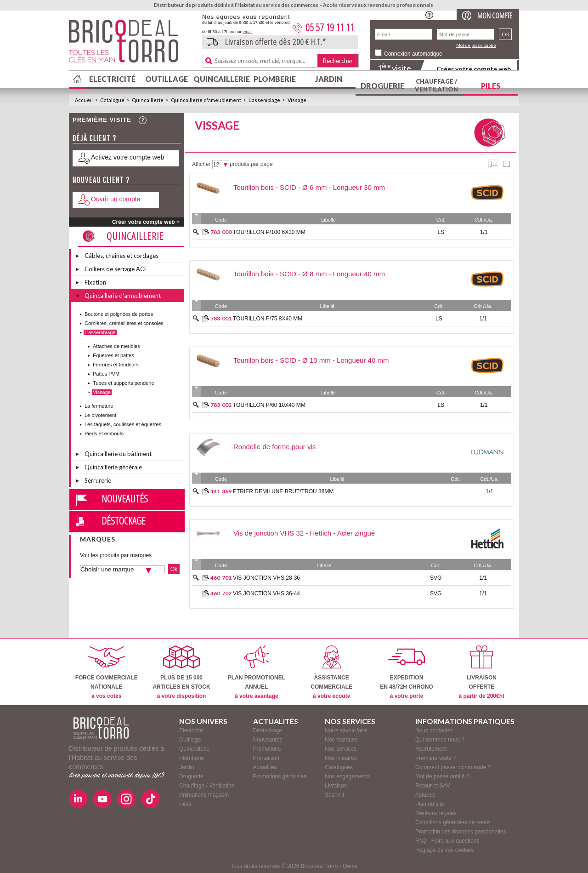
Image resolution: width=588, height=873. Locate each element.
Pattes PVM (106, 374)
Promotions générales (280, 776)
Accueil (84, 100)
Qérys (350, 866)
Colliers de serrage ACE (116, 269)
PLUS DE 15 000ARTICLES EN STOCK (181, 672)
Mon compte (495, 15)
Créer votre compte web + (146, 222)
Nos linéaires (341, 758)
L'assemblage (264, 100)
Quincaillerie (220, 79)
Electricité (112, 79)
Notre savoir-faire (346, 730)
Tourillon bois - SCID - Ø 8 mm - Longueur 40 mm (309, 274)
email (248, 32)
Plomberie (275, 79)
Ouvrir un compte (116, 199)
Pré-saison (266, 758)
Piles (491, 86)
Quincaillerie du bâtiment (118, 454)
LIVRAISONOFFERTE (482, 672)
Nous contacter (434, 730)
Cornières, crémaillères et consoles (124, 323)
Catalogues (339, 767)
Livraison (336, 786)
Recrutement (431, 749)
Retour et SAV (433, 786)
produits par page (251, 164)
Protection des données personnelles (461, 832)
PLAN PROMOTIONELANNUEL (257, 672)
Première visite (102, 120)
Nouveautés (125, 498)
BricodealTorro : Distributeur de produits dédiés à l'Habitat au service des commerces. (132, 44)
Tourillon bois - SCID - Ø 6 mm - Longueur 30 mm (309, 187)
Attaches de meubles (116, 346)
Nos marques (341, 740)
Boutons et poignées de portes (119, 314)
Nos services (341, 749)
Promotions (267, 749)
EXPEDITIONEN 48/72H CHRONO (406, 672)
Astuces (425, 795)
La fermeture (99, 406)
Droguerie (382, 86)
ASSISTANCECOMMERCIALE (331, 672)
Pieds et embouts (104, 434)
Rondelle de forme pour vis (274, 447)
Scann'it (334, 795)
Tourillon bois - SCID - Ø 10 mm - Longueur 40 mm (311, 360)
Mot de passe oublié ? (442, 776)
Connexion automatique (413, 54)
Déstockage (124, 520)
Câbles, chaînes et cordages (122, 256)
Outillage (167, 79)
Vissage (297, 100)
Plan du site (430, 804)
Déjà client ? (95, 138)
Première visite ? (436, 758)
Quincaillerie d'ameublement (206, 100)
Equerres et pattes (113, 355)
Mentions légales (436, 813)
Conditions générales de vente (452, 822)
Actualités (265, 767)
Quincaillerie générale (113, 467)
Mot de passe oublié (476, 45)
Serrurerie (98, 480)
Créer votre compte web (474, 69)
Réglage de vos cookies (444, 850)
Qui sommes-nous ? (440, 740)
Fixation (95, 282)
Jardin (329, 79)
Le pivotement (100, 415)
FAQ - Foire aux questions (447, 841)
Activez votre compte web (128, 157)
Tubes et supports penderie (124, 383)
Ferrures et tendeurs (116, 365)
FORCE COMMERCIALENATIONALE (107, 672)
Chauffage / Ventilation (436, 85)
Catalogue (112, 100)
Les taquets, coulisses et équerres (123, 424)
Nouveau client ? (101, 180)
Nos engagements (347, 776)
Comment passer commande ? (453, 767)
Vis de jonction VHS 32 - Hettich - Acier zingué (304, 533)
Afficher (201, 164)
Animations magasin (204, 795)
